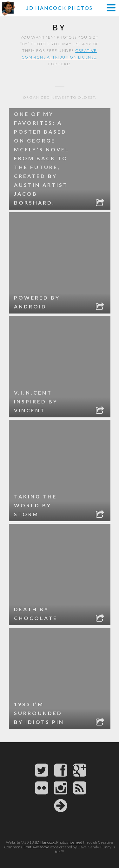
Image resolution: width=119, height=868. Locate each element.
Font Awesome (36, 847)
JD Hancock (45, 842)
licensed (75, 842)
